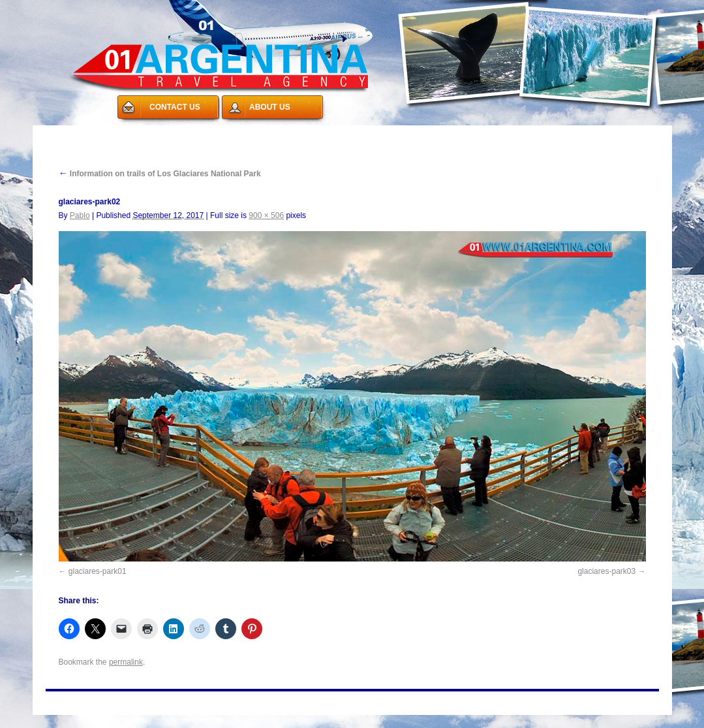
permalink (126, 662)
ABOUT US (270, 107)
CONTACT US (175, 107)
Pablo (80, 215)
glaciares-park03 (606, 571)
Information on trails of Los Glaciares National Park (160, 174)
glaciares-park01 (98, 571)
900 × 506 (266, 215)
